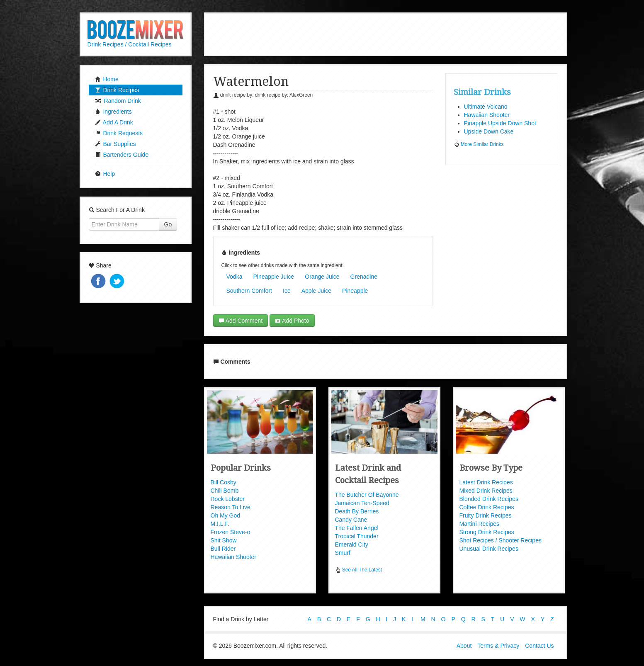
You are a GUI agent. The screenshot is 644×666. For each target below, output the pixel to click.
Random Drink (118, 101)
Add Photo (292, 321)
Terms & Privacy (498, 644)
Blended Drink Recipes (489, 499)
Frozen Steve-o (231, 532)
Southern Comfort (249, 291)
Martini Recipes (479, 524)
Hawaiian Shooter (487, 115)
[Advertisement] (386, 33)
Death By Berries (357, 511)
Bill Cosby (224, 482)
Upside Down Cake (489, 131)
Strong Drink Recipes (487, 532)
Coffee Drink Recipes (487, 507)
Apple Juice (316, 291)
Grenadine (364, 277)
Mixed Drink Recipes (486, 491)
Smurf (343, 553)
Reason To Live (231, 507)
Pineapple (355, 291)
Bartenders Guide (122, 155)
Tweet (118, 282)
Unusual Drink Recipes (489, 549)
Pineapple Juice (273, 277)
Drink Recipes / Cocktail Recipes (130, 44)
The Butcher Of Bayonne (367, 495)
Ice (287, 291)
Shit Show (224, 540)
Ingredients (113, 112)
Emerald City (352, 544)
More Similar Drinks (479, 144)
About (464, 644)
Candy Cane (351, 520)
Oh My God (226, 515)
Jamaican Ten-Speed (362, 503)
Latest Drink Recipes (486, 482)
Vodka (235, 277)
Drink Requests (119, 133)
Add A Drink (114, 122)
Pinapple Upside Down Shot (500, 123)
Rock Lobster (228, 499)
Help (105, 174)
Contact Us (539, 644)
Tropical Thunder (357, 536)
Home (107, 79)
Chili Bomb (225, 491)
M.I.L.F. (220, 524)
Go (168, 224)
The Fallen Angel (357, 528)
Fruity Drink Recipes (486, 515)
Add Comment (241, 321)
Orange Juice (322, 277)
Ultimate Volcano (486, 107)
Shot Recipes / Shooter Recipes (501, 540)
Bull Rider (223, 549)
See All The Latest (359, 570)
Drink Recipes (117, 90)
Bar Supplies (115, 144)
